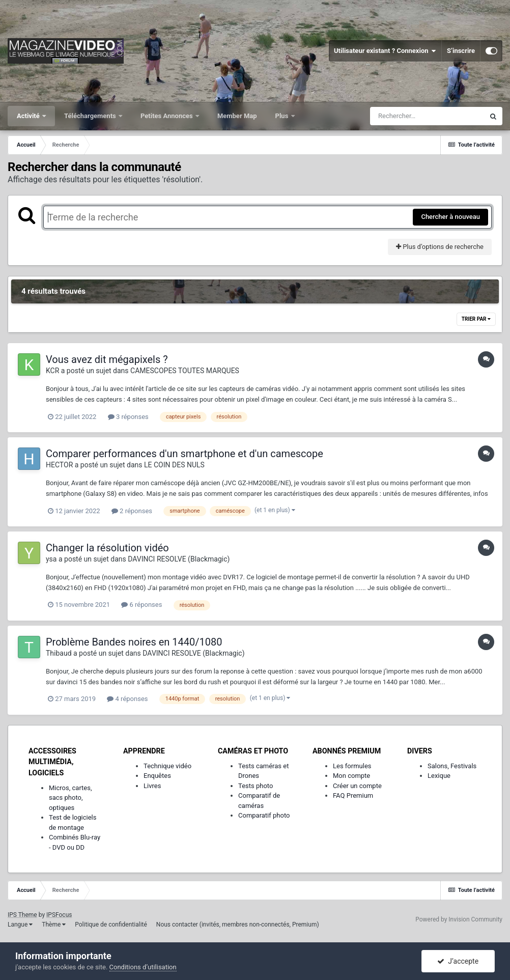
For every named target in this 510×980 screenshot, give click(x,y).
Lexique (439, 776)
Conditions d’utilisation (143, 967)
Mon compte (351, 776)
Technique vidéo (167, 766)
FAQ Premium (353, 795)
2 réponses (132, 511)
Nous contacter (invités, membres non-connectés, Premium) (238, 925)
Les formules (352, 766)
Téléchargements (91, 116)
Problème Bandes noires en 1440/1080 (134, 642)
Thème (54, 925)
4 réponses (127, 699)
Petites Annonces (167, 116)
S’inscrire (461, 51)
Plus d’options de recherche (440, 247)
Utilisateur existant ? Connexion (385, 51)
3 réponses (128, 417)
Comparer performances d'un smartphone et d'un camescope (185, 454)
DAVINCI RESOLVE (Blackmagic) (179, 559)
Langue (20, 925)
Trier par (476, 319)
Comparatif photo (264, 815)
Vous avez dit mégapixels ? (107, 359)
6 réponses (141, 605)
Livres (152, 786)
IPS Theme (22, 915)
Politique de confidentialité (111, 925)
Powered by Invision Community (459, 919)
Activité (29, 116)
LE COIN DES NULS (174, 465)
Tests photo (256, 786)
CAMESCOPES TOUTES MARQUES (185, 371)
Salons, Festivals (452, 766)
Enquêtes (157, 776)
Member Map (237, 116)
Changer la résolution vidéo (107, 548)
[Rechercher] (427, 116)
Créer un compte (357, 786)
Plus (283, 116)
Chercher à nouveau (450, 217)
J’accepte (458, 961)
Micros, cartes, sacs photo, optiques (70, 798)
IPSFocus (59, 915)
